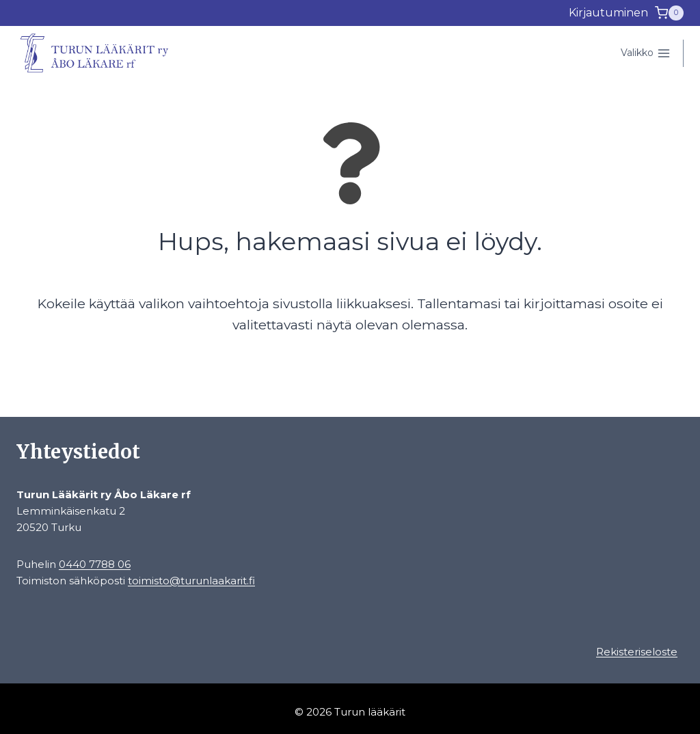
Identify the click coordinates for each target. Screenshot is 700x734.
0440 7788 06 (95, 564)
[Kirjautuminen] (608, 13)
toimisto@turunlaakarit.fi (191, 581)
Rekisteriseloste (637, 652)
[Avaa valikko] (645, 53)
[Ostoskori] (669, 13)
